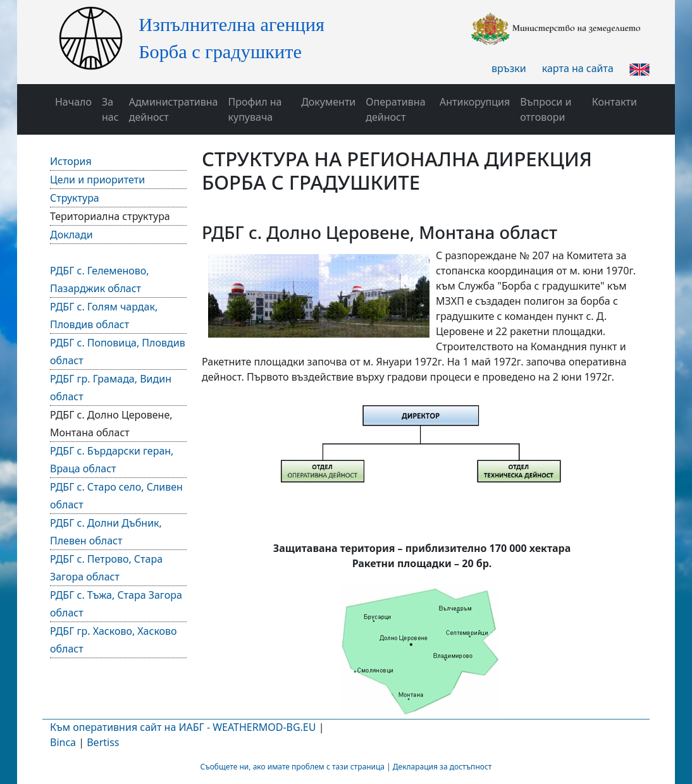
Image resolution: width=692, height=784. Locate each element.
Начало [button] (73, 102)
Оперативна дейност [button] (395, 109)
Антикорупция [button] (475, 102)
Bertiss (103, 742)
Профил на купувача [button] (255, 109)
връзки (509, 68)
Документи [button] (328, 102)
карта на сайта (578, 68)
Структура (75, 198)
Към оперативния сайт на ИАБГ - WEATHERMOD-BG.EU (183, 727)
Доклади (71, 235)
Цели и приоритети (97, 180)
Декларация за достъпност (442, 767)
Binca (63, 742)
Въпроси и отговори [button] (546, 109)
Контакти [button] (615, 102)
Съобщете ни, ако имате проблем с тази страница (293, 767)
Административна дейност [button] (174, 109)
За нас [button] (110, 109)
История (71, 161)
